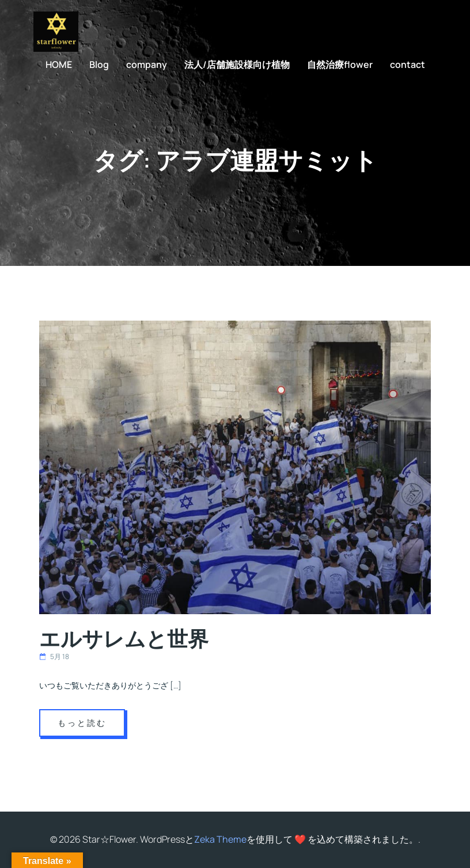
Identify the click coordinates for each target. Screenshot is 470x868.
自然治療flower (340, 64)
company (147, 64)
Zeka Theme (220, 839)
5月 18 (54, 656)
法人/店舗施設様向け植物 (237, 64)
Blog (99, 64)
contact (408, 64)
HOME (59, 64)
